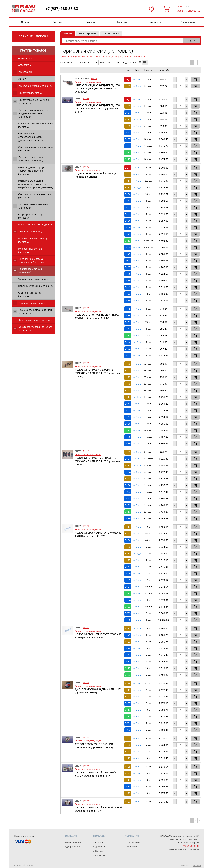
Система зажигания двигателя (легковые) (36, 149)
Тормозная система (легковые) (30, 271)
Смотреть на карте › (189, 843)
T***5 (86, 682)
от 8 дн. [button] (137, 139)
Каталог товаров (72, 842)
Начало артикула (88, 34)
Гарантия (123, 22)
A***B (86, 99)
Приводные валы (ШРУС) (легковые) (33, 240)
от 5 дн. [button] (137, 126)
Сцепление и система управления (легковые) (32, 260)
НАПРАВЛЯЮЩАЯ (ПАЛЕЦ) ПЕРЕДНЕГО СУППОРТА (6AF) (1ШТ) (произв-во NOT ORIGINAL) (97, 88)
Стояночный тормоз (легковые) (30, 294)
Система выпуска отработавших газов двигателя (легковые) (30, 137)
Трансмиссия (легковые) (33, 303)
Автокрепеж (25, 58)
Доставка (58, 22)
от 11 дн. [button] (137, 119)
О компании (188, 22)
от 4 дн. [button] (137, 106)
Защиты (23, 79)
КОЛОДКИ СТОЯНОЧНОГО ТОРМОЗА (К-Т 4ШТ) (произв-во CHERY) (98, 534)
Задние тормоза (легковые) (34, 279)
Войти (181, 7)
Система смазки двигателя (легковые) (34, 206)
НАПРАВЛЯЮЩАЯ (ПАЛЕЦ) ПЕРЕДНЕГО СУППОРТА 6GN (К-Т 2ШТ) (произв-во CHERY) (97, 109)
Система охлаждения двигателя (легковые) (31, 159)
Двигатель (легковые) (31, 93)
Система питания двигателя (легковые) (35, 196)
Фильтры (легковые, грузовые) (36, 320)
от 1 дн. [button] (137, 79)
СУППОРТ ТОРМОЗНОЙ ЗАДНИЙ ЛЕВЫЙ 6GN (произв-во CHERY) (98, 809)
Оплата (25, 22)
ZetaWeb (197, 865)
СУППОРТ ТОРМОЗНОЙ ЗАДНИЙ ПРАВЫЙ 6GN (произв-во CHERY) (94, 746)
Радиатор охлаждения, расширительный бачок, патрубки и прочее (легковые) (36, 184)
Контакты (155, 22)
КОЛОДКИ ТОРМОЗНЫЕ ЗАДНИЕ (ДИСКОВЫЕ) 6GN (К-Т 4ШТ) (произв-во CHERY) (97, 373)
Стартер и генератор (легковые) (30, 216)
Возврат (90, 22)
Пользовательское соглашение (183, 849)
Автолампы (25, 65)
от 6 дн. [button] (137, 86)
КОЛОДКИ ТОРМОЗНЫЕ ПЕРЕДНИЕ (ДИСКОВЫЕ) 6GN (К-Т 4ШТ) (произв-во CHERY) (97, 461)
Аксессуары (25, 72)
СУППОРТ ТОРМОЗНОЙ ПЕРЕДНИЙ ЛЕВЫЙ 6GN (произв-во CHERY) (95, 774)
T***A (86, 308)
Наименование (111, 34)
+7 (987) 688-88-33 (62, 9)
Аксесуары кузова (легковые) (35, 86)
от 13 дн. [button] (137, 342)
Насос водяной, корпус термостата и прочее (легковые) (31, 171)
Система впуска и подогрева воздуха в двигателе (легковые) (35, 113)
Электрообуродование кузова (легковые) (36, 328)
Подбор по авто (71, 847)
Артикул (68, 34)
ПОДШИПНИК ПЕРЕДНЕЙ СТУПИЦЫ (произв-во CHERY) (96, 175)
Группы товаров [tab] (33, 51)
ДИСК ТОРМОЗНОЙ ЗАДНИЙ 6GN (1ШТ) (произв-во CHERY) (98, 691)
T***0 (86, 167)
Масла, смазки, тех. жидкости (35, 225)
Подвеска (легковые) (30, 232)
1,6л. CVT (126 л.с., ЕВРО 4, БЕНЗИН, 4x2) (125, 57)
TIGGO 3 (100, 57)
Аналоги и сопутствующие (88, 82)
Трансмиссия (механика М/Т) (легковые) (35, 312)
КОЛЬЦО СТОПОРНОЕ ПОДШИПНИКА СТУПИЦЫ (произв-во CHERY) (97, 316)
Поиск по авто (78, 57)
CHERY (89, 57)
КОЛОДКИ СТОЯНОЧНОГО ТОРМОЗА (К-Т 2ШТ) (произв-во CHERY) (98, 636)
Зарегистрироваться (189, 11)
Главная (64, 57)
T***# (94, 78)
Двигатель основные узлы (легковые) (34, 102)
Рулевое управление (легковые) (30, 250)
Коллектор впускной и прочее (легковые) (36, 125)
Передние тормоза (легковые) (35, 286)
